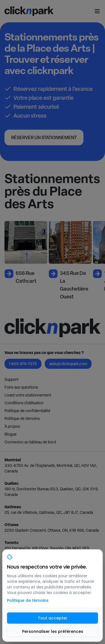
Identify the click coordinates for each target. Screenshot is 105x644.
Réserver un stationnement (44, 137)
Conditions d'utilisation (24, 403)
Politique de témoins (22, 419)
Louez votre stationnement (28, 395)
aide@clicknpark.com (68, 364)
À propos (12, 426)
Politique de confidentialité (27, 411)
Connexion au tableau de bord (30, 442)
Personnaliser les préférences (53, 631)
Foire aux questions (21, 387)
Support (11, 379)
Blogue (11, 434)
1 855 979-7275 (23, 364)
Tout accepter (53, 618)
